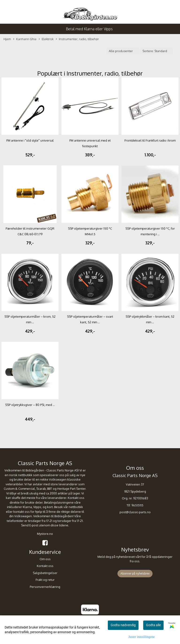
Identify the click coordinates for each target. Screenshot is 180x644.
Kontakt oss (45, 566)
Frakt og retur (45, 580)
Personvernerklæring (45, 587)
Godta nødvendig (123, 625)
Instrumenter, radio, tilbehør (77, 39)
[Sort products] (157, 51)
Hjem (7, 39)
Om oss (45, 559)
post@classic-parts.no (135, 512)
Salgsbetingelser (45, 573)
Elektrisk (46, 39)
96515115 (137, 505)
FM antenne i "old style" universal (30, 140)
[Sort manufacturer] (123, 51)
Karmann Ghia (25, 39)
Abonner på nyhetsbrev (135, 573)
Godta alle (153, 625)
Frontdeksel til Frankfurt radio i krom (150, 140)
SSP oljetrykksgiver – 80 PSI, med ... (30, 405)
